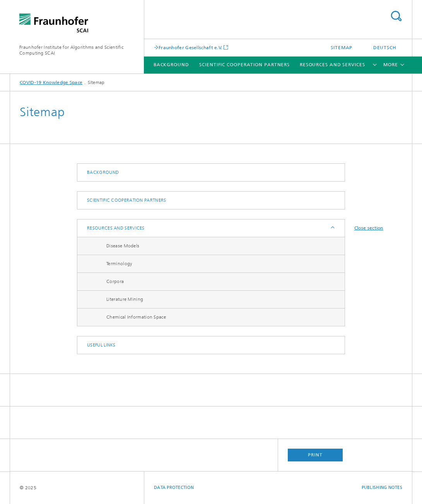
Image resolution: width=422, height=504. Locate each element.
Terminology (119, 264)
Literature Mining (125, 299)
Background (171, 65)
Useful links (101, 345)
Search (396, 16)
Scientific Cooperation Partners (244, 65)
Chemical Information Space (136, 317)
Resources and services (332, 65)
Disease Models (123, 246)
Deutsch (385, 48)
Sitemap (342, 48)
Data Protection (174, 488)
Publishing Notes (382, 488)
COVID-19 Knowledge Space (51, 82)
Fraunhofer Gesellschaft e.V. (190, 47)
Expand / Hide (332, 228)
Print (315, 455)
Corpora (115, 281)
